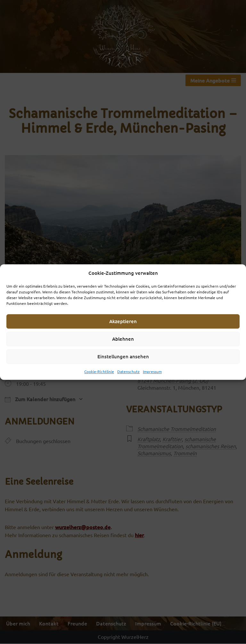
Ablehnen (123, 339)
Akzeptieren (123, 321)
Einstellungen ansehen (123, 356)
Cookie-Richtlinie (99, 371)
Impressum (152, 371)
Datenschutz (128, 371)
